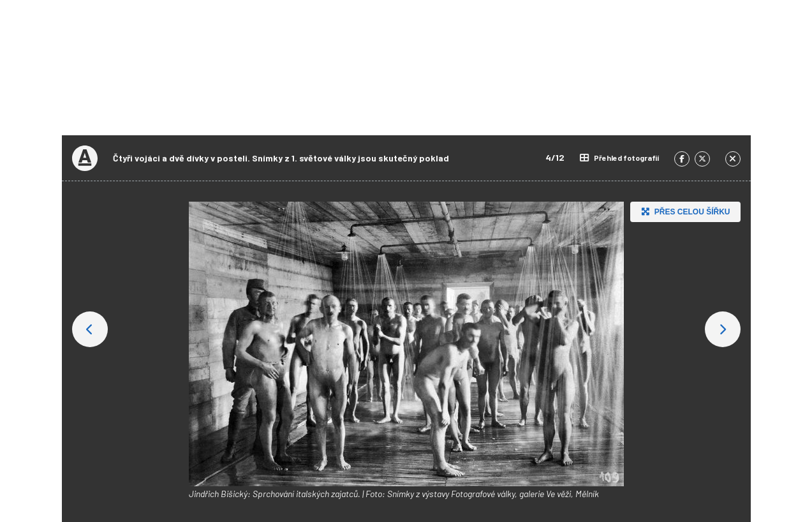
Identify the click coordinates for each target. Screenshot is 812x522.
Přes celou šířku (684, 212)
